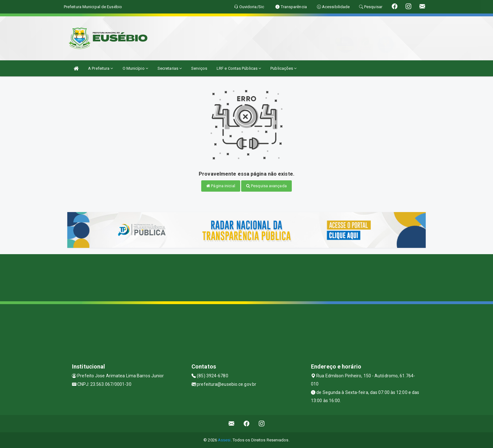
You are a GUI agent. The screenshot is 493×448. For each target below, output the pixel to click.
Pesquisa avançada (266, 186)
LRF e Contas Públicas (239, 68)
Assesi (224, 440)
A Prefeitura (100, 68)
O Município (135, 68)
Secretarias (170, 68)
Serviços (199, 68)
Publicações (283, 68)
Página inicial (221, 186)
